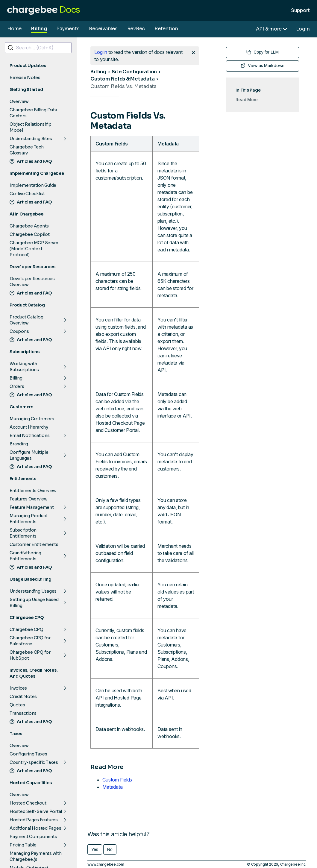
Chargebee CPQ (26, 629)
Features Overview (29, 499)
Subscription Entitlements (23, 533)
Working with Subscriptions (24, 367)
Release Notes (25, 78)
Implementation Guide (33, 185)
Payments (68, 29)
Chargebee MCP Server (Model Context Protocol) (34, 249)
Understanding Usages (33, 591)
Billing (39, 29)
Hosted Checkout (28, 803)
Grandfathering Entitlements (25, 556)
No (110, 849)
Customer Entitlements (34, 544)
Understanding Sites (31, 139)
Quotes (17, 705)
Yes (95, 849)
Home (14, 29)
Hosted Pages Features (34, 820)
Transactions (23, 713)
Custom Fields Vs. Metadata (123, 86)
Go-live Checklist (27, 194)
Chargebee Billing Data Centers (33, 113)
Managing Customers (32, 419)
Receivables (103, 29)
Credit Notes (23, 696)
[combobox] (38, 48)
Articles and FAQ (31, 161)
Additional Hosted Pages (35, 828)
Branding (19, 444)
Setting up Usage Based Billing (34, 603)
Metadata (112, 787)
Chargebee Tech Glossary (27, 150)
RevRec (136, 29)
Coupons (19, 331)
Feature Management (32, 507)
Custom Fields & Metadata (122, 79)
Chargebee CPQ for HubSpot (30, 655)
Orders (17, 386)
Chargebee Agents (29, 226)
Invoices (18, 688)
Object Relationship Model (30, 127)
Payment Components (33, 837)
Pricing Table (23, 845)
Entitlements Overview (33, 491)
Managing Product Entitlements (28, 519)
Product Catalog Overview (26, 320)
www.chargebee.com (106, 864)
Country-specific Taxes (34, 762)
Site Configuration (134, 72)
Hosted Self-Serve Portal (36, 811)
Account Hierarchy (29, 427)
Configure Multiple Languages (29, 455)
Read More (247, 100)
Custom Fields (117, 780)
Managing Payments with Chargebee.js (36, 856)
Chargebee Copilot (30, 234)
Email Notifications (29, 435)
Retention (166, 29)
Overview (19, 101)
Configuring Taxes (28, 754)
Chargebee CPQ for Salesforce (30, 641)
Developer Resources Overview (32, 282)
